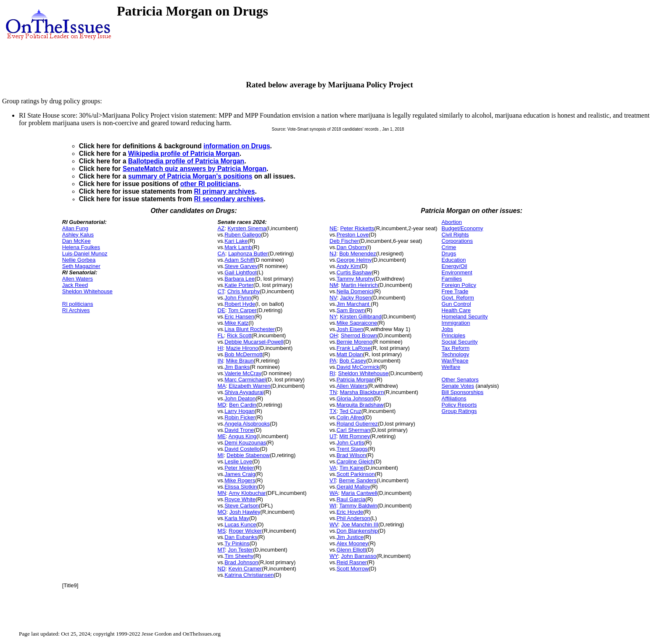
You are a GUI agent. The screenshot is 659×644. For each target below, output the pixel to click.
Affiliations (454, 398)
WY (334, 556)
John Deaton (240, 398)
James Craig (240, 474)
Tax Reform (456, 348)
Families (452, 279)
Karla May (237, 518)
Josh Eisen (350, 329)
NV (333, 298)
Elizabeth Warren (249, 386)
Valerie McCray (243, 373)
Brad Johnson (241, 562)
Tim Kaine (351, 468)
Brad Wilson (351, 455)
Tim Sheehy (239, 556)
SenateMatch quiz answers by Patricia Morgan (195, 169)
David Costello (242, 449)
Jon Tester (240, 550)
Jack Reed (75, 285)
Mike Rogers (240, 480)
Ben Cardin (243, 405)
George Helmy (354, 260)
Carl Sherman (353, 430)
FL (221, 335)
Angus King (243, 436)
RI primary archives (225, 191)
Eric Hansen (239, 317)
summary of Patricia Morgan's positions (190, 176)
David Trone (239, 430)
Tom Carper (243, 310)
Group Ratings (459, 411)
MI (221, 455)
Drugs (449, 254)
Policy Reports (459, 405)
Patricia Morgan (356, 380)
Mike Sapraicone (357, 323)
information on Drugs (237, 146)
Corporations (457, 241)
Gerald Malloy (353, 487)
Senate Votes (458, 386)
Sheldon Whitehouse (87, 291)
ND (222, 569)
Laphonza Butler (248, 254)
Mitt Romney (355, 436)
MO (222, 512)
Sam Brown (351, 310)
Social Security (460, 342)
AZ (221, 228)
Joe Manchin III (360, 524)
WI (333, 506)
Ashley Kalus (78, 235)
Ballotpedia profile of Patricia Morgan (186, 161)
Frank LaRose (354, 348)
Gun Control (456, 304)
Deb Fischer (344, 241)
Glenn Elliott (351, 550)
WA (334, 493)
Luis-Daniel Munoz (85, 254)
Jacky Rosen (356, 298)
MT (221, 550)
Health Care (456, 310)
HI (220, 348)
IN (220, 361)
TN (333, 392)
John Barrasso (359, 556)
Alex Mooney (352, 543)
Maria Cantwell (359, 493)
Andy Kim (348, 266)
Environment (457, 272)
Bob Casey (353, 361)
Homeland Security (465, 317)
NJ (333, 254)
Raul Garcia (351, 499)
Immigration (456, 323)
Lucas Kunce (240, 524)
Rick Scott (239, 335)
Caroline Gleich (355, 461)
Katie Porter (239, 285)
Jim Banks (237, 367)
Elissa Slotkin (241, 487)
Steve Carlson (242, 506)
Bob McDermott (243, 354)
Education (454, 260)
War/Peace (455, 361)
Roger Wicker (245, 531)
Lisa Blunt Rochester (250, 329)
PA (333, 361)
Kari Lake (236, 241)
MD (222, 405)
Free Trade (455, 291)
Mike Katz (236, 323)
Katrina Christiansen (249, 575)
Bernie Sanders (358, 480)
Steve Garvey (241, 266)
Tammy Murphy (355, 279)
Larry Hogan (240, 411)
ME (222, 436)
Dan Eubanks (241, 537)
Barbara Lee (240, 279)
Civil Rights (455, 235)
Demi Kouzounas (245, 443)
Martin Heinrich (360, 285)
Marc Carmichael (245, 380)
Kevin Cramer (245, 569)
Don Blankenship (357, 531)
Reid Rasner (352, 562)
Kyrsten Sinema (247, 228)
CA (221, 254)
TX (333, 411)
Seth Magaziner (81, 266)
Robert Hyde (240, 304)
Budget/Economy (463, 228)
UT (333, 436)
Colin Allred (351, 417)
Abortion (452, 222)
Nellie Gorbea (79, 260)
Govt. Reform (458, 298)
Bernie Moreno (355, 342)
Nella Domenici (355, 291)
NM (334, 285)
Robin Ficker (240, 417)
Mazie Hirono (242, 348)
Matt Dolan (350, 354)
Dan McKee (76, 241)
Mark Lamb (238, 247)
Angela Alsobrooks (247, 424)
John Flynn (238, 298)
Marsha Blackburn (362, 392)
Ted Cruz (351, 411)
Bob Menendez (357, 254)
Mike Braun (240, 361)
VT (333, 480)
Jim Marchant (354, 304)
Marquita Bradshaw (360, 405)
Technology (456, 354)
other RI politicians (210, 184)
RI (332, 373)
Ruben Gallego (243, 235)
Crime (449, 247)
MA (222, 386)
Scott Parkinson (356, 474)
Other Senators (460, 380)
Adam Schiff (239, 260)
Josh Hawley (245, 512)
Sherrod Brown (359, 335)
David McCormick (358, 367)
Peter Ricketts (357, 228)
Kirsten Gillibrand (361, 317)
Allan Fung (75, 228)
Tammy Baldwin (358, 506)
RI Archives (76, 310)
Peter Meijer (239, 468)
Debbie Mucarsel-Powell (254, 342)
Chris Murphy (244, 291)
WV (334, 524)
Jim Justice (350, 537)
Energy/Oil (455, 266)
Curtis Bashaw (354, 272)
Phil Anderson (353, 518)
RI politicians (78, 304)
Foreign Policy (459, 285)
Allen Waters (78, 279)
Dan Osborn (351, 247)
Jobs (447, 329)
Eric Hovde (350, 512)
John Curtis (351, 443)
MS (222, 531)
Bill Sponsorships (463, 392)
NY (333, 317)
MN (222, 493)
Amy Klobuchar (247, 493)
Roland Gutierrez (357, 424)
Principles (453, 335)
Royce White (240, 499)
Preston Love (353, 235)
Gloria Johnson (355, 398)
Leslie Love (238, 461)
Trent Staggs (352, 449)
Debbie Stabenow (248, 455)
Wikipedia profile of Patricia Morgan (184, 154)
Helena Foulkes (81, 247)
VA (333, 468)
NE (333, 228)
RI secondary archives (229, 199)
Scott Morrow (353, 569)
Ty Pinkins (237, 543)
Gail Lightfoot (241, 272)
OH (334, 335)
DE (221, 310)
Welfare (451, 367)
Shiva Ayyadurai (244, 392)
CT (221, 291)
